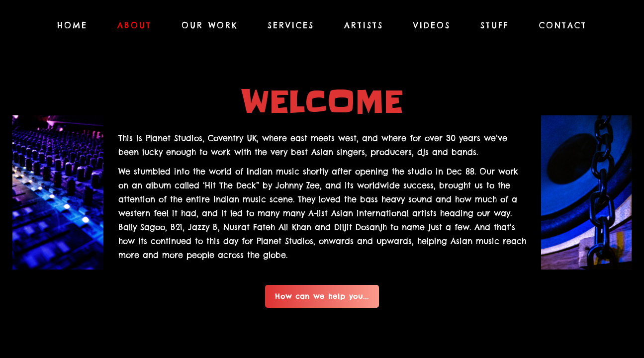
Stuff (495, 25)
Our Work (210, 25)
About (135, 25)
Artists (364, 25)
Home (72, 25)
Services (291, 25)
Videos (432, 25)
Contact (563, 25)
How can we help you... (322, 296)
